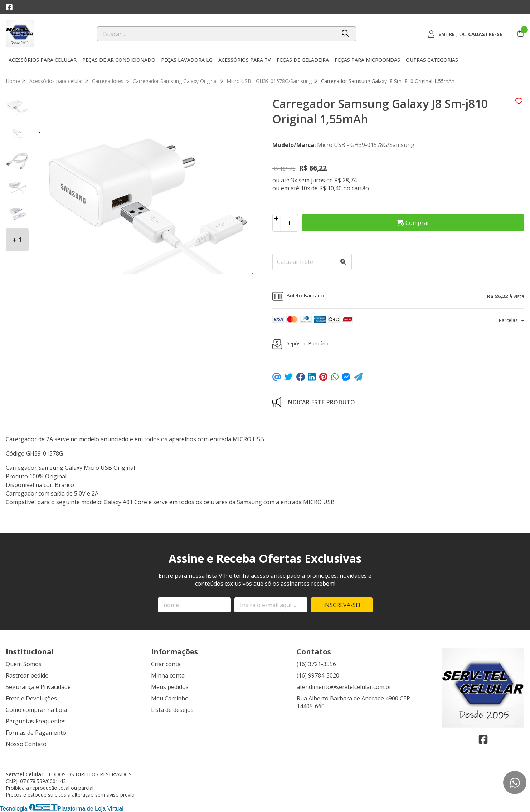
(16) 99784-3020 (318, 675)
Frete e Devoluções (31, 698)
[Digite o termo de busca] (217, 34)
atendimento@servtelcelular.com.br (344, 687)
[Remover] (276, 227)
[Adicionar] (276, 218)
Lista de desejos (172, 710)
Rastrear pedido (27, 675)
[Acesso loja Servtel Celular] (465, 34)
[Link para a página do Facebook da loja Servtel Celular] (9, 7)
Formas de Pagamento (36, 733)
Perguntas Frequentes (36, 721)
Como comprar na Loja (36, 710)
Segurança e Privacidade (38, 687)
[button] (398, 296)
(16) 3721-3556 (316, 664)
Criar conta (166, 664)
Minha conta (168, 675)
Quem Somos (24, 664)
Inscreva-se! (342, 605)
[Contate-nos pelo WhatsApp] (515, 783)
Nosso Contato (26, 744)
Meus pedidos (170, 687)
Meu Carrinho (170, 698)
